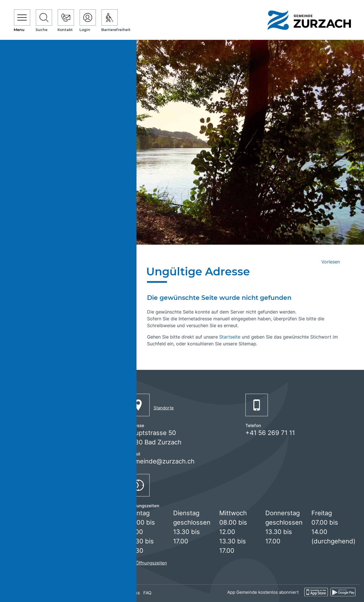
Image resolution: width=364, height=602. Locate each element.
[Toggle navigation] (22, 21)
